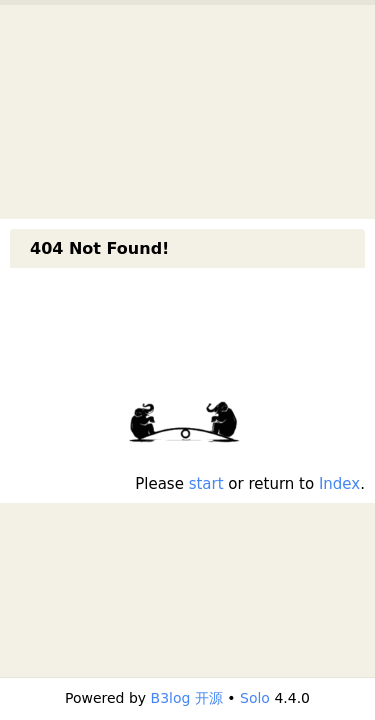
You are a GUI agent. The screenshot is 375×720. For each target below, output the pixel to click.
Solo (255, 698)
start (206, 484)
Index (339, 484)
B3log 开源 (187, 698)
